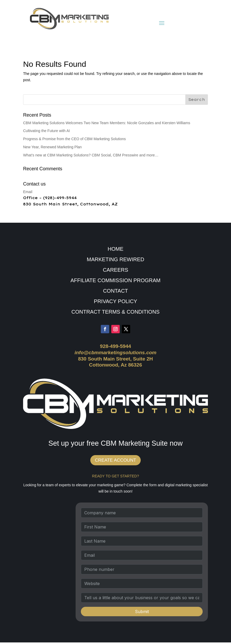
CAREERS (116, 270)
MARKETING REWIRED (116, 259)
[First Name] (142, 528)
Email (28, 192)
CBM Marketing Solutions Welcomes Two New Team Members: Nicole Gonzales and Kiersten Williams (107, 123)
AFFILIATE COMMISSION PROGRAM (116, 280)
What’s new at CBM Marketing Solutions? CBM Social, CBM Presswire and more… (91, 155)
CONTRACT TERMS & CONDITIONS (115, 312)
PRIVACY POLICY (116, 301)
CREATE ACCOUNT (116, 461)
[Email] (142, 557)
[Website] (142, 585)
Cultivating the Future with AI (46, 131)
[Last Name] (142, 543)
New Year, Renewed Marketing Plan (52, 147)
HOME (115, 249)
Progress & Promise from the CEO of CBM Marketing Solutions (74, 139)
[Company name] (142, 514)
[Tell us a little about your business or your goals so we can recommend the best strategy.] (142, 599)
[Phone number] (142, 571)
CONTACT (115, 291)
